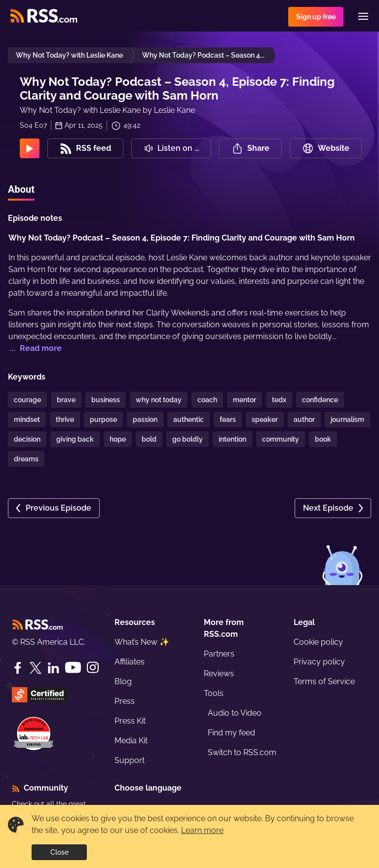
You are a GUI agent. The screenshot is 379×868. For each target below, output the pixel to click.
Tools (214, 693)
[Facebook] (18, 668)
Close (59, 852)
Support (130, 760)
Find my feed (231, 733)
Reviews (219, 674)
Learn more (202, 830)
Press (125, 701)
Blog (123, 681)
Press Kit (130, 721)
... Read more (35, 348)
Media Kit (131, 741)
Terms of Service (324, 681)
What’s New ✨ (142, 642)
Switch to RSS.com (242, 752)
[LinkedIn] (53, 668)
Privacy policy (319, 662)
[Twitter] (36, 668)
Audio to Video (235, 713)
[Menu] (363, 16)
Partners (219, 654)
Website (326, 148)
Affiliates (130, 662)
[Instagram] (93, 668)
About (21, 189)
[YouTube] (73, 668)
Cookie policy (318, 642)
